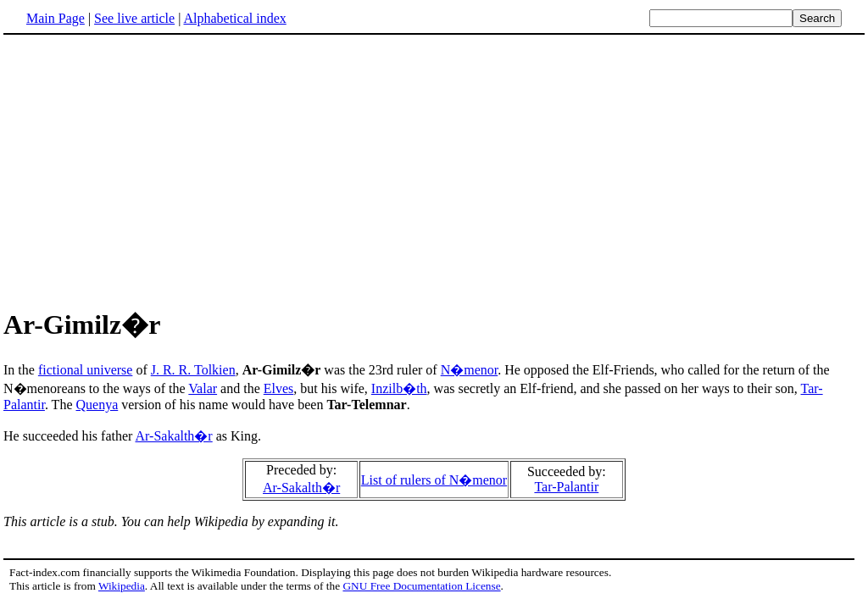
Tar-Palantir (566, 487)
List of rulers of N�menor (434, 480)
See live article (134, 18)
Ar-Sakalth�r (173, 436)
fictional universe (86, 370)
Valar (203, 388)
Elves (279, 388)
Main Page (56, 18)
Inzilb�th (399, 388)
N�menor (470, 370)
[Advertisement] (146, 169)
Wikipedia (122, 586)
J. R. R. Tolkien (193, 370)
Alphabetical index (234, 18)
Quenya (97, 405)
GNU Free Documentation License (421, 586)
